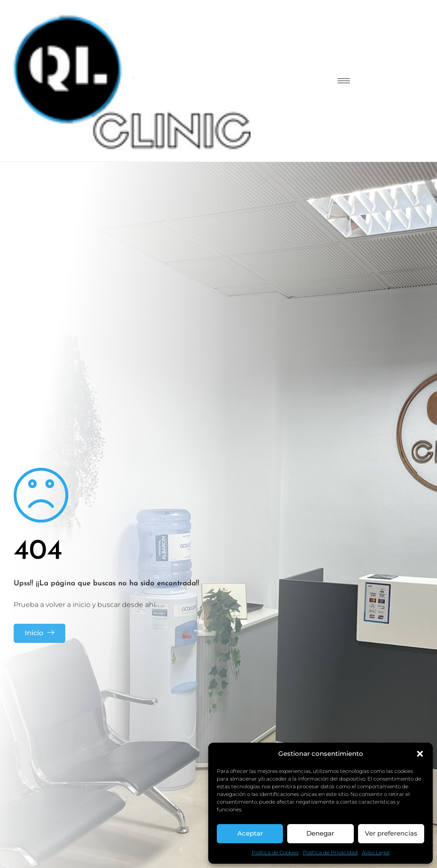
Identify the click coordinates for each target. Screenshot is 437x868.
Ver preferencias (391, 833)
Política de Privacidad (330, 852)
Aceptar (250, 833)
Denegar (320, 833)
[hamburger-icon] (344, 81)
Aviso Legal (376, 852)
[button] (420, 754)
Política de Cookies (275, 852)
